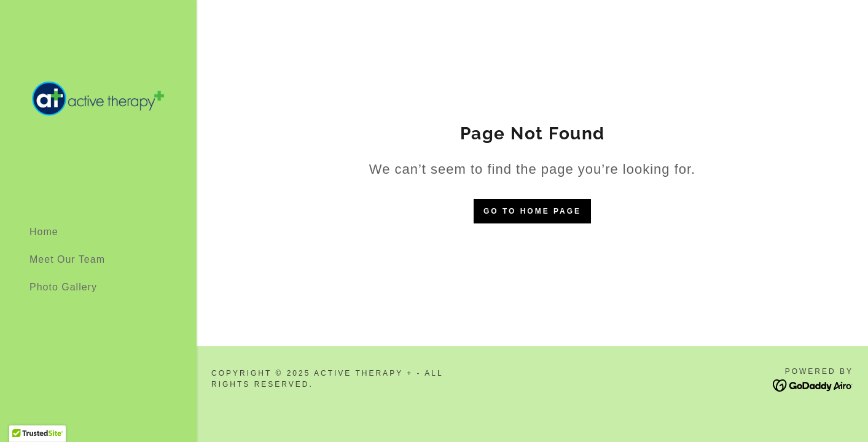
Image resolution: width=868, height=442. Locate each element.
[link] (98, 107)
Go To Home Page (532, 211)
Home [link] (44, 232)
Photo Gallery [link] (63, 287)
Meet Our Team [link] (67, 259)
